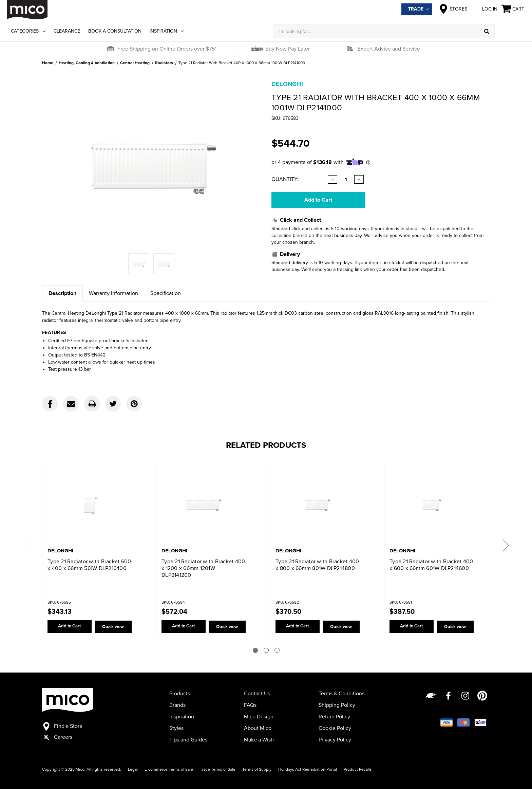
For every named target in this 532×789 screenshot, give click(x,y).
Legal (133, 769)
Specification (166, 293)
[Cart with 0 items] (513, 9)
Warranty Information (113, 293)
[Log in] (510, 31)
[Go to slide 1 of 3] (255, 650)
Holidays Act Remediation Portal (308, 769)
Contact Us (257, 694)
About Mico (258, 728)
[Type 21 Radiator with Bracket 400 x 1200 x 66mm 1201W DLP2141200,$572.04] (204, 505)
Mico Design (259, 717)
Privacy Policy (335, 740)
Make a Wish (259, 740)
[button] (110, 49)
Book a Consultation (115, 31)
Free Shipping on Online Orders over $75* (167, 49)
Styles (176, 728)
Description (62, 293)
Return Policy (334, 717)
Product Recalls (358, 769)
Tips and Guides (188, 740)
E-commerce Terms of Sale (169, 769)
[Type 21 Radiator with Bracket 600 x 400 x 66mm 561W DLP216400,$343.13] (90, 505)
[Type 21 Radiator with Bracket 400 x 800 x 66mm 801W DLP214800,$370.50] (318, 505)
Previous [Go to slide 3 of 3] (26, 545)
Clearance (67, 31)
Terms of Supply (257, 769)
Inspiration (167, 31)
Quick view (112, 627)
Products (180, 694)
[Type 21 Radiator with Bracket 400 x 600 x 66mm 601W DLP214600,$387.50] (432, 505)
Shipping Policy (337, 705)
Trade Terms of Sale (218, 769)
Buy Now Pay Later (287, 49)
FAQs (250, 705)
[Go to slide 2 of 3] (266, 650)
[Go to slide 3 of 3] (277, 650)
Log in (484, 9)
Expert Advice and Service (389, 49)
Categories (28, 31)
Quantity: (285, 179)
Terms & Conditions (341, 694)
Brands (177, 705)
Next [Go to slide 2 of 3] (506, 545)
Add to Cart (68, 627)
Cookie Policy (335, 728)
